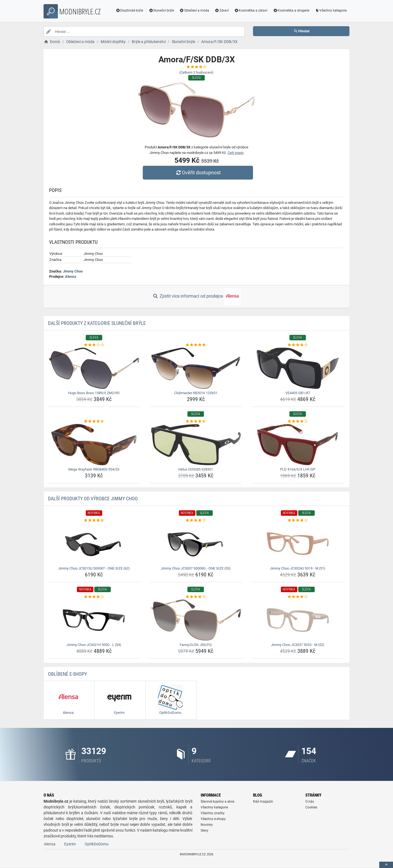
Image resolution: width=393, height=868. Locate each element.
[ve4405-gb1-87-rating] (298, 345)
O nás (310, 802)
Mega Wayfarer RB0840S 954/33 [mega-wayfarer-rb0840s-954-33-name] (94, 469)
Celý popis (236, 153)
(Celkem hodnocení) (196, 72)
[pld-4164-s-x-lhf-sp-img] (298, 445)
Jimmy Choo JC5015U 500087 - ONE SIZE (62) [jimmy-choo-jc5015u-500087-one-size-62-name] (94, 568)
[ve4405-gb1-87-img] (298, 368)
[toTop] (386, 865)
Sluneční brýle (161, 10)
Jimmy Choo (73, 271)
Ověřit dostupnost (198, 173)
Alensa (71, 277)
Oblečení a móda (194, 10)
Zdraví (222, 10)
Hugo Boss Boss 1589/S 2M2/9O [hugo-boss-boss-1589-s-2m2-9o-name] (94, 393)
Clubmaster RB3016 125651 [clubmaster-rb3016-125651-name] (196, 393)
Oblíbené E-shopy (67, 674)
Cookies (311, 807)
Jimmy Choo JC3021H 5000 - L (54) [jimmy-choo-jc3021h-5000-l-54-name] (94, 645)
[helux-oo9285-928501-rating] (196, 421)
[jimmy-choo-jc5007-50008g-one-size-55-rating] (196, 520)
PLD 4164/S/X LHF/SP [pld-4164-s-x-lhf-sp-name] (298, 469)
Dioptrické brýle (130, 10)
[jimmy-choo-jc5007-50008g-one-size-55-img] (196, 544)
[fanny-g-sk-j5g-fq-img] (196, 620)
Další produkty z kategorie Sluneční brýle (97, 323)
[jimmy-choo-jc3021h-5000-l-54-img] (94, 620)
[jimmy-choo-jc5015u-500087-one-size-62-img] (94, 544)
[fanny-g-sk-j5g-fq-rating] (196, 597)
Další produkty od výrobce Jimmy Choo (93, 499)
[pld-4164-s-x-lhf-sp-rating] (298, 421)
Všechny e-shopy (213, 819)
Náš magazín (263, 802)
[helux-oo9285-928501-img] (196, 445)
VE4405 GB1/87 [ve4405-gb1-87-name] (298, 393)
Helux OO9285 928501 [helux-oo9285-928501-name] (196, 469)
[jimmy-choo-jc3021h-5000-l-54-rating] (94, 597)
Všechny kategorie (331, 10)
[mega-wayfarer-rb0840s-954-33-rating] (94, 421)
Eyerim (70, 844)
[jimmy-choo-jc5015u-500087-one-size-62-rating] (94, 520)
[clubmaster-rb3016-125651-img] (196, 368)
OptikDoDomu (97, 844)
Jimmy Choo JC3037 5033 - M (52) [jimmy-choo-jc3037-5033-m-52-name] (298, 645)
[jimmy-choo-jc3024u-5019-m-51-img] (298, 544)
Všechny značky (213, 813)
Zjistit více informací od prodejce (196, 297)
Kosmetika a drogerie (291, 10)
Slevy (204, 830)
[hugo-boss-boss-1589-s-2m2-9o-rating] (94, 345)
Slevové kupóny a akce (217, 802)
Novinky (207, 825)
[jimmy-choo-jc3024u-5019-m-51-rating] (298, 520)
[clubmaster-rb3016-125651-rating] (196, 345)
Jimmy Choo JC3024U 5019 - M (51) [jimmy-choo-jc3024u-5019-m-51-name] (298, 568)
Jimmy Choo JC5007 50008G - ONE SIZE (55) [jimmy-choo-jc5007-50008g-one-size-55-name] (196, 568)
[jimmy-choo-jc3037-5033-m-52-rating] (298, 597)
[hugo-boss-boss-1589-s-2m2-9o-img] (94, 368)
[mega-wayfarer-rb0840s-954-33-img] (94, 445)
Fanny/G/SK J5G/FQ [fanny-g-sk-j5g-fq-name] (196, 645)
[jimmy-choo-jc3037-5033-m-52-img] (298, 620)
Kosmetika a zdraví (251, 10)
